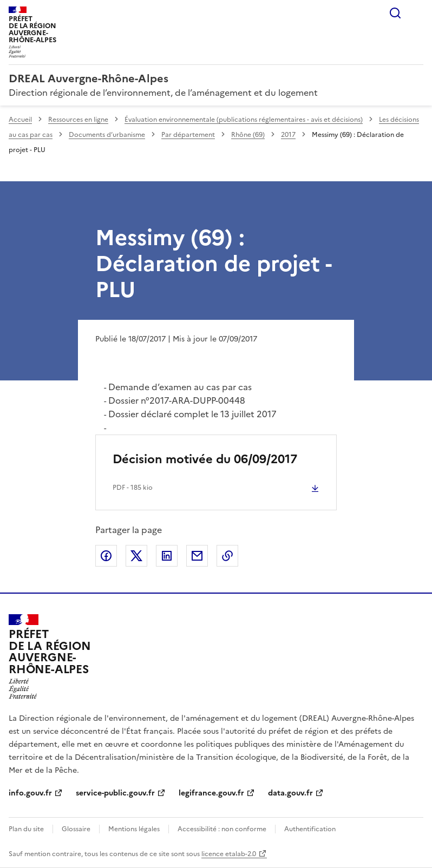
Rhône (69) (248, 135)
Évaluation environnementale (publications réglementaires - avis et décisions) (244, 120)
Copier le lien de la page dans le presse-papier (227, 556)
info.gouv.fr (30, 793)
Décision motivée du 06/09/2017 (205, 459)
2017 (288, 135)
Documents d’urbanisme (107, 135)
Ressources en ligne (78, 120)
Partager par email (197, 556)
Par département (188, 135)
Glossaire (76, 829)
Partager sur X (136, 556)
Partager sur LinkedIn (167, 556)
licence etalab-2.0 (229, 854)
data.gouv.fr (290, 793)
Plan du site (26, 829)
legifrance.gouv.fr (211, 793)
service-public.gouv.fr (115, 793)
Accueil (20, 120)
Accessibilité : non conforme (222, 829)
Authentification (310, 829)
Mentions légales (134, 829)
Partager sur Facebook (106, 556)
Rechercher (395, 13)
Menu (417, 13)
